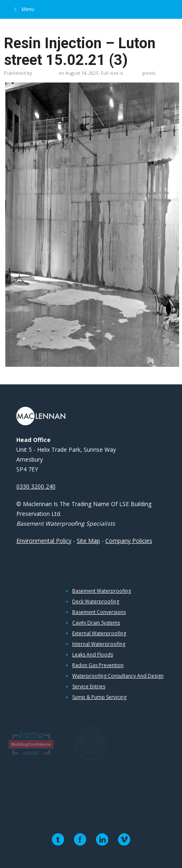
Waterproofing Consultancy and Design (118, 676)
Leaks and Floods (93, 655)
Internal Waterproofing (99, 644)
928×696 (133, 73)
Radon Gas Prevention (98, 665)
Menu (23, 9)
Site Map (88, 541)
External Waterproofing (99, 634)
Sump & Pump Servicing (99, 697)
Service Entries (89, 687)
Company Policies (129, 541)
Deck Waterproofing (96, 602)
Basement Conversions (99, 612)
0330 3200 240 (36, 486)
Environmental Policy (44, 541)
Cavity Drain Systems (96, 623)
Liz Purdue (45, 73)
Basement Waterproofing (102, 591)
